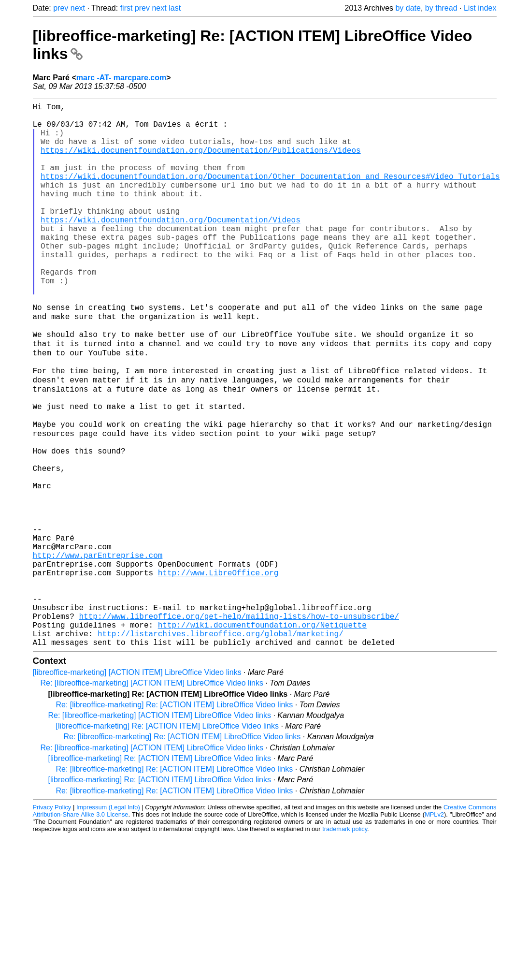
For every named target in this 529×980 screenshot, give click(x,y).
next (78, 8)
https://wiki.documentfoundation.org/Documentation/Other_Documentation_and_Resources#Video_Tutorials (270, 193)
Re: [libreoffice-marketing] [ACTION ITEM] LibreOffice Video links (152, 798)
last (175, 8)
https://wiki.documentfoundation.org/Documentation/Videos (171, 247)
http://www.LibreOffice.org (218, 672)
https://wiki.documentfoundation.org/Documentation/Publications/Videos (200, 161)
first (127, 8)
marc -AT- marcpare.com (121, 78)
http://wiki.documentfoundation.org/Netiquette (262, 736)
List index (480, 8)
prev (61, 8)
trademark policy (345, 944)
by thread (441, 8)
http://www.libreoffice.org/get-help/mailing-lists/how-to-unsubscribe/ (239, 725)
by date (408, 8)
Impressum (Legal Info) (108, 922)
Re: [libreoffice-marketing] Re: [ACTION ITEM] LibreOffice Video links (175, 820)
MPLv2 (434, 929)
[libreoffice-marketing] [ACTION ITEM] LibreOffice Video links (137, 787)
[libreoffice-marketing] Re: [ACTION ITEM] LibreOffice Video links (168, 841)
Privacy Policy (52, 922)
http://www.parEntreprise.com (98, 651)
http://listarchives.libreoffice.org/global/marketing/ (221, 746)
